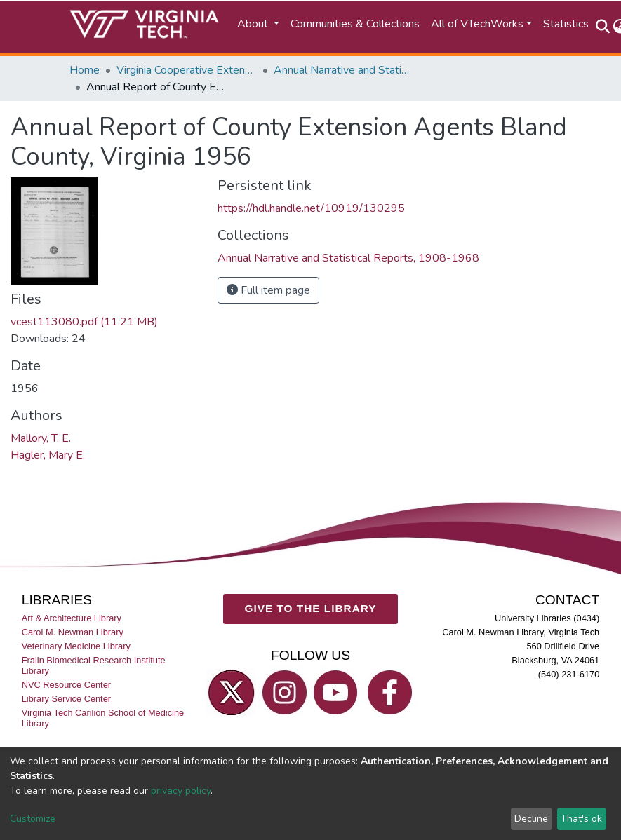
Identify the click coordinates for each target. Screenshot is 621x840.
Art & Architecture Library (72, 618)
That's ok (581, 819)
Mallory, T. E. (41, 438)
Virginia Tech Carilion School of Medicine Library (103, 719)
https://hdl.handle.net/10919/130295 (311, 208)
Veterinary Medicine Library (76, 646)
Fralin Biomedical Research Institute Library (94, 666)
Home (85, 70)
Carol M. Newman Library (73, 632)
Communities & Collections (355, 24)
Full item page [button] (268, 290)
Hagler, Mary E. (48, 455)
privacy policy (181, 791)
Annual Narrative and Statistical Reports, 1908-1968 (344, 70)
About (254, 24)
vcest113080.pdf (84, 322)
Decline (531, 819)
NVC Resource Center (66, 685)
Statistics (566, 24)
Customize (33, 819)
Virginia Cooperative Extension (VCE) (187, 70)
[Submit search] (603, 27)
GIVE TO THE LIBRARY (311, 609)
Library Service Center (66, 699)
